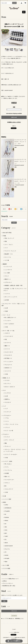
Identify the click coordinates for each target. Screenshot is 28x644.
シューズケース (8, 270)
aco (5, 524)
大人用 (6, 308)
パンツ (6, 248)
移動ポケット (8, 279)
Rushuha (7, 517)
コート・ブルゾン (9, 245)
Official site (14, 611)
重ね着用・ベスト (9, 254)
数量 (14, 107)
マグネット (7, 483)
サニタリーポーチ (9, 352)
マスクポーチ (8, 402)
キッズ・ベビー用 (9, 431)
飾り (6, 486)
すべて (4, 209)
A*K (5, 552)
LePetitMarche (8, 508)
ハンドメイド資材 (7, 499)
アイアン (7, 467)
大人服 (4, 496)
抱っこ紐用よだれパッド (10, 317)
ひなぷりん (7, 549)
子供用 (6, 311)
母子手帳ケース (8, 358)
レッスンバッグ (8, 267)
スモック (7, 276)
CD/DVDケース (8, 368)
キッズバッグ (8, 412)
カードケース (8, 343)
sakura (6, 543)
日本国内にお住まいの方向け (14, 122)
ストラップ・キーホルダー (11, 454)
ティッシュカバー (9, 362)
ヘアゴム (7, 418)
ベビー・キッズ (6, 315)
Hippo (6, 562)
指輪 (6, 443)
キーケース (7, 349)
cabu (6, 527)
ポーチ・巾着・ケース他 (8, 331)
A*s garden (7, 511)
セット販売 (7, 273)
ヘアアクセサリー (7, 416)
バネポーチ (7, 333)
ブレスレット (8, 446)
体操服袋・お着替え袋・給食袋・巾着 (13, 285)
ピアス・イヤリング (9, 440)
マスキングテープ (9, 489)
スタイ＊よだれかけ (9, 324)
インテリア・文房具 (7, 461)
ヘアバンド (7, 427)
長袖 (6, 241)
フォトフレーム (8, 470)
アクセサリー (6, 434)
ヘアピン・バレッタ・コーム (11, 424)
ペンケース (7, 294)
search (14, 3)
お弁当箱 (7, 300)
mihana (6, 521)
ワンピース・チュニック (10, 251)
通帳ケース (7, 346)
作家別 (4, 502)
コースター (7, 380)
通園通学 (5, 264)
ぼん (6, 539)
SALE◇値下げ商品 (7, 233)
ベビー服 (7, 260)
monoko (6, 555)
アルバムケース (8, 365)
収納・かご (7, 476)
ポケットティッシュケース (11, 297)
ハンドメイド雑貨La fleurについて (11, 579)
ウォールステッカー (9, 480)
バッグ (4, 406)
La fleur (6, 505)
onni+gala (7, 558)
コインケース (8, 371)
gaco (6, 533)
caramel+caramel (9, 546)
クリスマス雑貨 (6, 568)
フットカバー (8, 321)
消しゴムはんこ (8, 464)
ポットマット (8, 384)
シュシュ (7, 421)
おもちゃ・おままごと (10, 387)
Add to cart (14, 117)
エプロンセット (8, 282)
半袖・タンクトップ (9, 238)
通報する (14, 126)
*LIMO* (6, 536)
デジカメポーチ (8, 355)
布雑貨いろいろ (6, 378)
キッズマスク (8, 393)
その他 (6, 327)
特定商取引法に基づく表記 (9, 586)
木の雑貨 (7, 473)
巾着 (6, 339)
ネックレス (7, 437)
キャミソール (8, 257)
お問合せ (5, 581)
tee (5, 514)
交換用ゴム (7, 399)
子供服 (4, 236)
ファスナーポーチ (9, 336)
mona (6, 530)
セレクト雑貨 (6, 565)
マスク (4, 390)
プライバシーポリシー (8, 583)
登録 (4, 601)
